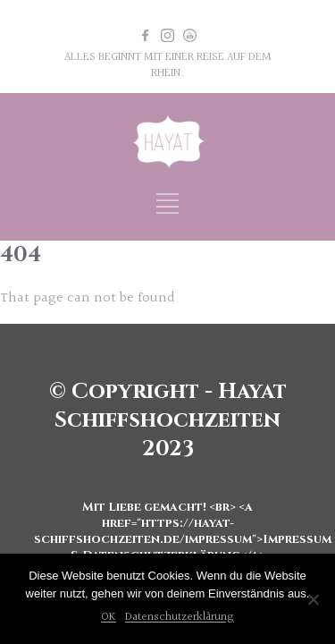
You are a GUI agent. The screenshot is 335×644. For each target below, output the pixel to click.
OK (109, 617)
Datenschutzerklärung (180, 617)
